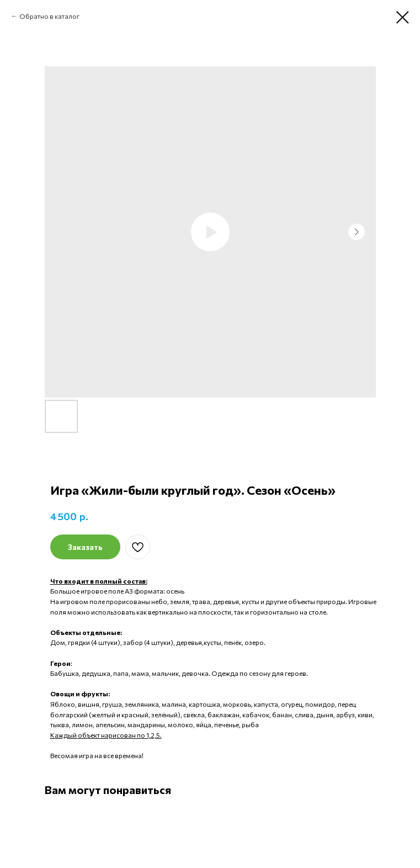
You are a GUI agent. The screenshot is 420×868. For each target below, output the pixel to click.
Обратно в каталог (49, 16)
